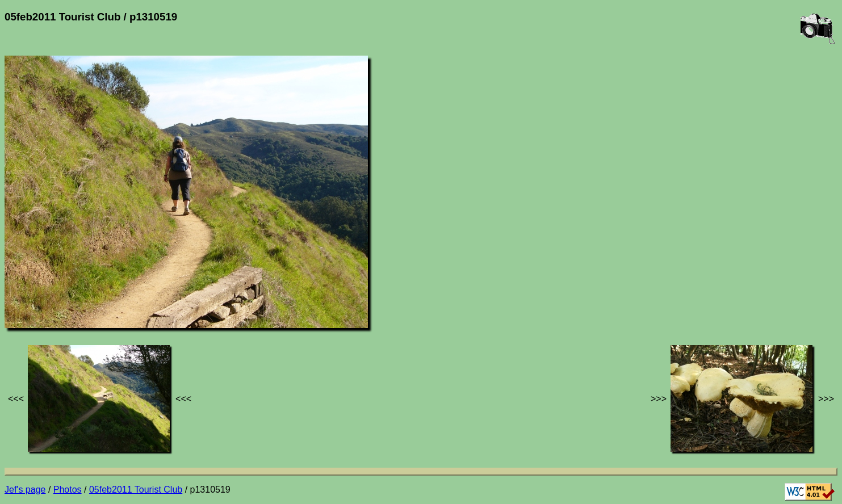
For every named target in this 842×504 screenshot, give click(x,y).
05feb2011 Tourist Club (136, 490)
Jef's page (25, 490)
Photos (68, 490)
